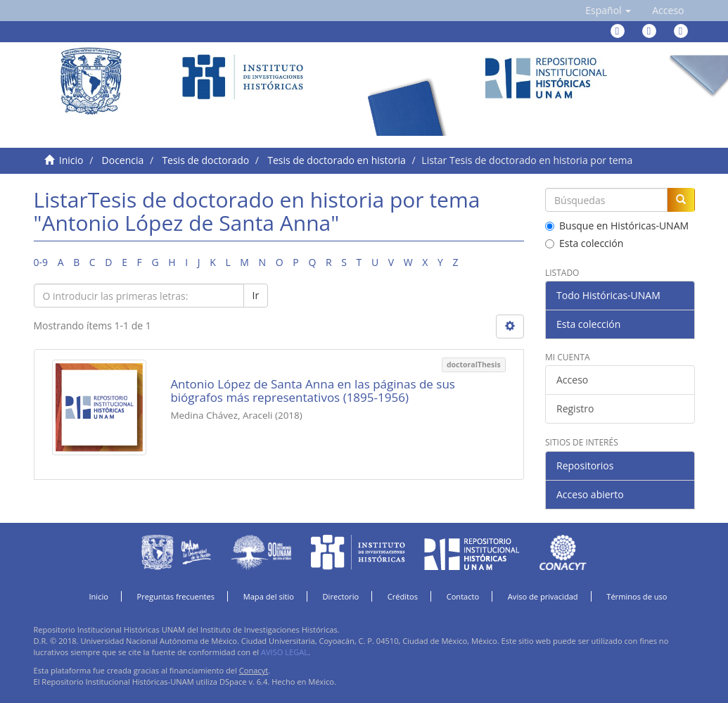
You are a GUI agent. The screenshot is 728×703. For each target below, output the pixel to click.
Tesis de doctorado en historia (337, 160)
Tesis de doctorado (205, 160)
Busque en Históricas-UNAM (617, 226)
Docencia (123, 160)
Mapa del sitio (269, 596)
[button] (608, 11)
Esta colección (584, 243)
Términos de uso (637, 596)
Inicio (71, 160)
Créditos (403, 596)
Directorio (341, 596)
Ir (256, 295)
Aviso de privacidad (543, 596)
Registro (575, 408)
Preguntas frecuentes (176, 596)
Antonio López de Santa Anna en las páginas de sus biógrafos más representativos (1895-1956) (313, 391)
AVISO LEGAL (285, 652)
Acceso (572, 380)
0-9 (41, 262)
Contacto (463, 596)
